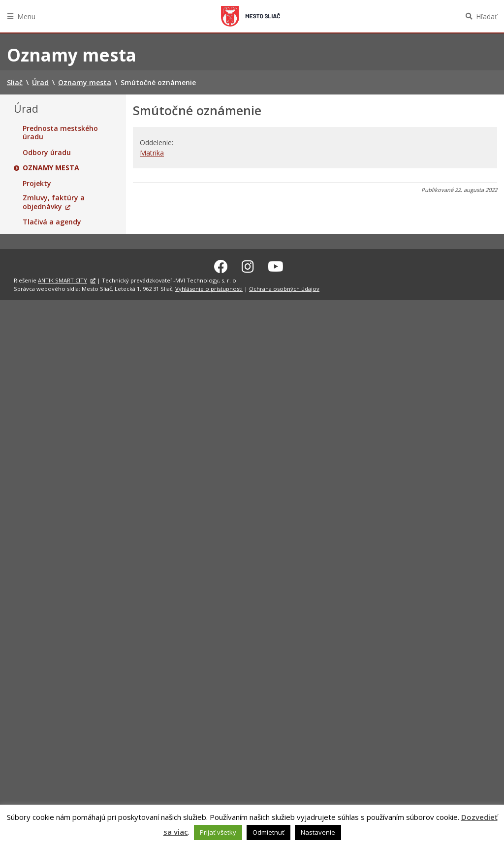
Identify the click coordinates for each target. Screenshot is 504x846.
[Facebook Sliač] (221, 265)
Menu (26, 16)
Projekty (37, 184)
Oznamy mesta (51, 168)
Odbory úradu (47, 153)
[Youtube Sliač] (276, 265)
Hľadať (487, 16)
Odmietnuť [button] (268, 832)
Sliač (251, 16)
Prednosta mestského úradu (60, 133)
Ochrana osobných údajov (284, 287)
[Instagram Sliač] (248, 265)
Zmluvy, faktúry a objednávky (54, 202)
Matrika (152, 153)
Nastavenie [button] (318, 832)
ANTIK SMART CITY (63, 279)
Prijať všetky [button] (218, 832)
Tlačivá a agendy (52, 222)
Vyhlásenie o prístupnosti (209, 287)
